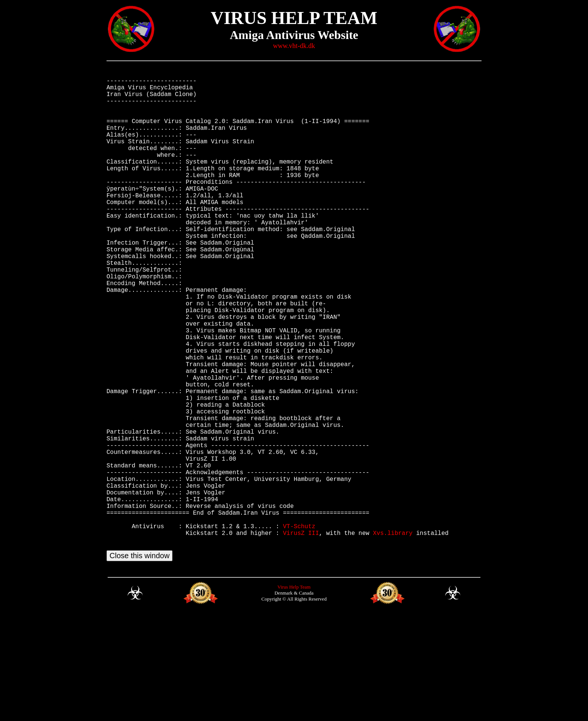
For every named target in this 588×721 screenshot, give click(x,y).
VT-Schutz (299, 626)
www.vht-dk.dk (294, 46)
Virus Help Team (294, 693)
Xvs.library (393, 635)
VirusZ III (301, 635)
